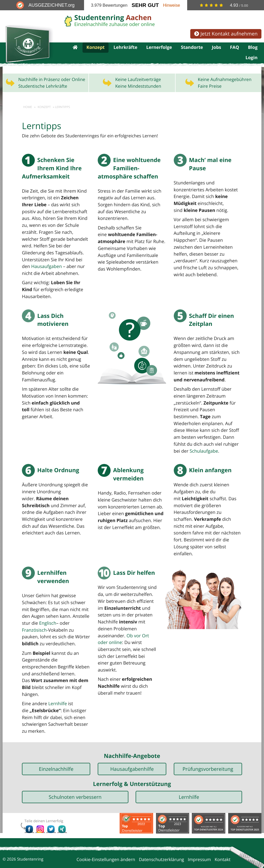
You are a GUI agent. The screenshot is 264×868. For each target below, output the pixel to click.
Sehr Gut (145, 5)
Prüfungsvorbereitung (208, 754)
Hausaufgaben (37, 261)
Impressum (199, 845)
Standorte (192, 48)
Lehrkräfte (125, 48)
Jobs (217, 48)
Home (28, 108)
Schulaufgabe (203, 444)
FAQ (234, 48)
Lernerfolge (159, 48)
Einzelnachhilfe (56, 754)
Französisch (34, 617)
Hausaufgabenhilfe (132, 754)
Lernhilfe (56, 689)
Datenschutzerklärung (162, 845)
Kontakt (222, 845)
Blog (253, 48)
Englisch (47, 610)
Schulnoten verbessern (75, 782)
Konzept (96, 48)
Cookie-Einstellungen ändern (106, 845)
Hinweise (171, 5)
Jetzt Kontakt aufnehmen (226, 34)
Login (251, 59)
